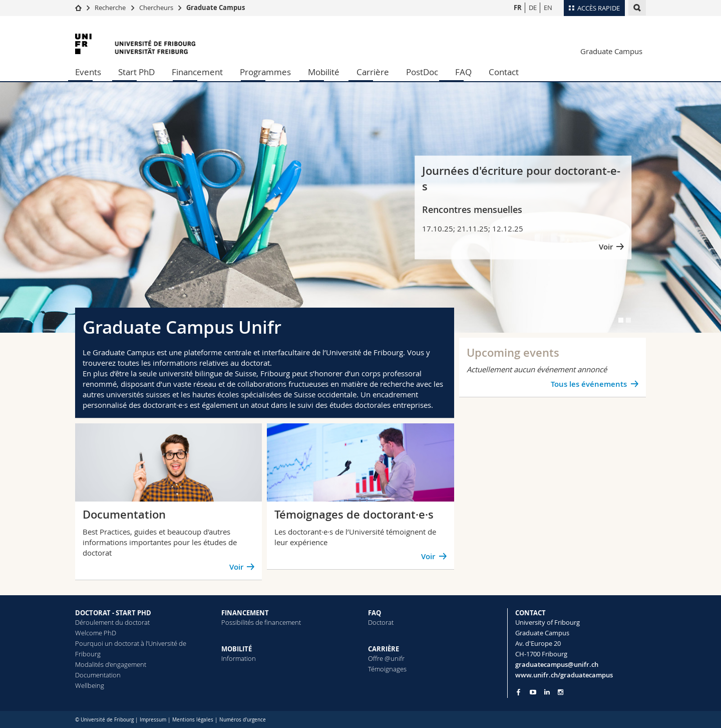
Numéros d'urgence (243, 720)
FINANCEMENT (245, 613)
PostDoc (422, 72)
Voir (606, 246)
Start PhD (136, 72)
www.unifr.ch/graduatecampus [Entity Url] (564, 675)
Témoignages (387, 669)
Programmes (265, 72)
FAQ (463, 72)
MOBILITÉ (237, 649)
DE (533, 8)
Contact (504, 72)
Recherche (110, 8)
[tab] (621, 320)
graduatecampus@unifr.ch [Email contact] (557, 664)
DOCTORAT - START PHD (113, 613)
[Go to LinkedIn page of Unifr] (547, 692)
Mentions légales (193, 720)
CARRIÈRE (384, 649)
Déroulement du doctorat (112, 622)
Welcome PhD (96, 633)
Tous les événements (589, 384)
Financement (197, 72)
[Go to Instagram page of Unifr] (561, 692)
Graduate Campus (216, 8)
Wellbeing (90, 685)
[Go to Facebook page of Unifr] (518, 692)
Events (88, 72)
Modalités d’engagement (111, 664)
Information (239, 658)
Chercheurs (156, 8)
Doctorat (381, 622)
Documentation (98, 675)
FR (518, 8)
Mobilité (324, 72)
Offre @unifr (386, 658)
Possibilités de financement (261, 622)
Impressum (153, 720)
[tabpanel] (360, 207)
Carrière (373, 72)
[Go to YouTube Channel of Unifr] (533, 692)
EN (548, 8)
